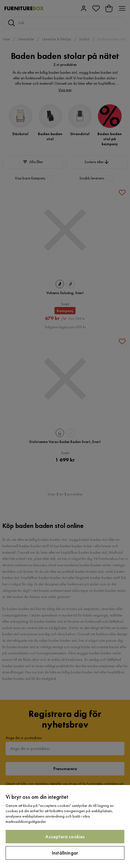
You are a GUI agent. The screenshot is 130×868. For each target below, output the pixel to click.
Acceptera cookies (65, 836)
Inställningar (65, 853)
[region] (65, 827)
